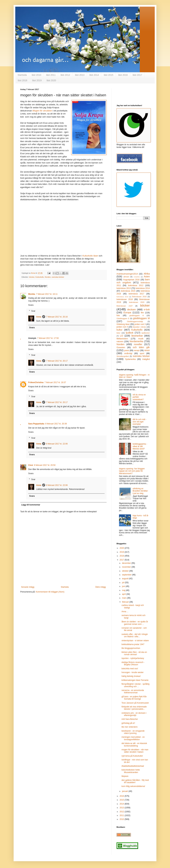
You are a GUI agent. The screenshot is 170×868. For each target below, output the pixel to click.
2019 (122, 552)
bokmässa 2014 (143, 288)
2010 (122, 819)
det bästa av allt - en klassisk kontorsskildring (134, 744)
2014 (122, 804)
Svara (31, 305)
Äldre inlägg (101, 587)
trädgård (146, 359)
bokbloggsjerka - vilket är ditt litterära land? (140, 446)
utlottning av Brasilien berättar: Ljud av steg (140, 491)
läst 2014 (94, 75)
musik (141, 339)
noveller (138, 344)
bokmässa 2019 (122, 297)
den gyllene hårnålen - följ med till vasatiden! (135, 781)
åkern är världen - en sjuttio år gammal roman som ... (135, 623)
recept (137, 350)
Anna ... (125, 612)
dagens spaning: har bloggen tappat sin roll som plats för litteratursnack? (132, 471)
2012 (122, 812)
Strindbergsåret (123, 356)
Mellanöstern (122, 339)
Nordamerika (136, 341)
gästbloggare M (141, 318)
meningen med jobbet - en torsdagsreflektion (133, 738)
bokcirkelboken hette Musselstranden (131, 771)
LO (121, 336)
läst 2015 (108, 75)
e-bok (147, 310)
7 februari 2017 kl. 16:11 (47, 294)
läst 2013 (80, 75)
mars (125, 598)
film (142, 313)
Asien (147, 277)
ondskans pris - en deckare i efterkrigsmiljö (134, 714)
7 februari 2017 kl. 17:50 (48, 338)
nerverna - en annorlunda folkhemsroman (133, 691)
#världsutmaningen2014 (127, 274)
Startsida (22, 75)
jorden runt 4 (122, 327)
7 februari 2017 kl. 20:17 (57, 361)
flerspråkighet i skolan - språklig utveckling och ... (135, 685)
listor (118, 333)
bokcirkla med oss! (130, 669)
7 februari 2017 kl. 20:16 (57, 317)
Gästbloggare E (123, 318)
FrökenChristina (36, 382)
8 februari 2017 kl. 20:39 (56, 424)
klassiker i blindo (139, 327)
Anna (39, 317)
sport (142, 353)
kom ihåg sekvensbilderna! (133, 786)
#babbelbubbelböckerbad (133, 766)
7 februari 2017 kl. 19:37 (55, 382)
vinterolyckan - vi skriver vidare (135, 641)
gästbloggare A (136, 315)
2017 (122, 560)
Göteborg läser (123, 324)
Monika (32, 294)
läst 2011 (51, 75)
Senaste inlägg (28, 587)
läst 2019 (37, 80)
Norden (48, 277)
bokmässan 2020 (137, 302)
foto (118, 315)
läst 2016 (123, 75)
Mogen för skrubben (42, 111)
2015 (122, 800)
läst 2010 (36, 75)
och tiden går (141, 347)
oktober (126, 571)
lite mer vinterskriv (130, 727)
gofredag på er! (128, 723)
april (124, 594)
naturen (120, 341)
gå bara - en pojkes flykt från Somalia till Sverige (134, 698)
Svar (33, 311)
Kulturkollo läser (91, 256)
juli (124, 583)
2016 (122, 796)
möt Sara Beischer (130, 719)
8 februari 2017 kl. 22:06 (57, 444)
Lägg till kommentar (31, 505)
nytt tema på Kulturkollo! (132, 756)
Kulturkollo (40, 277)
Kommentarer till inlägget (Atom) (50, 592)
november (127, 567)
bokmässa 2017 (136, 294)
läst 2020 (51, 80)
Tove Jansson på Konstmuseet (135, 703)
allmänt (126, 277)
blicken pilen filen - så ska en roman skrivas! (134, 653)
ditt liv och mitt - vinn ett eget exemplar (140, 422)
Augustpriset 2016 (131, 280)
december (127, 563)
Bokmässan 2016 (139, 297)
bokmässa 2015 (128, 291)
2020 (122, 548)
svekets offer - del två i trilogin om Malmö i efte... (135, 635)
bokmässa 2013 (124, 288)
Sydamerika (130, 359)
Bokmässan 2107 (125, 306)
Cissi (31, 465)
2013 (122, 808)
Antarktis (137, 277)
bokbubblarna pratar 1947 (133, 644)
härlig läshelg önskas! (131, 676)
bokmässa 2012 (136, 285)
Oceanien (121, 347)
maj (124, 590)
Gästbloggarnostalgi (135, 321)
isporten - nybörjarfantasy (133, 658)
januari (125, 791)
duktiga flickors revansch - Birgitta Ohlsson (133, 663)
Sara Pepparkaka (36, 424)
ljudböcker (146, 333)
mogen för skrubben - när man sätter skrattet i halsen (135, 751)
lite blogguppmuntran (131, 648)
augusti (126, 579)
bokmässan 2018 (125, 299)
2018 (122, 556)
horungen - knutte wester (133, 672)
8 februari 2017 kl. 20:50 (45, 465)
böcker (32, 277)
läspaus (125, 776)
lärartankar (137, 336)
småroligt (128, 353)
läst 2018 (22, 80)
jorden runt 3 (140, 324)
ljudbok (130, 333)
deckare (131, 310)
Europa (127, 312)
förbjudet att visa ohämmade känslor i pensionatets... (134, 708)
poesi (127, 350)
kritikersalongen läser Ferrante (135, 680)
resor (147, 350)
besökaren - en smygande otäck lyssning (133, 732)
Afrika (147, 274)
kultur (119, 330)
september (127, 575)
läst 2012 (65, 75)
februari (126, 602)
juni (124, 586)
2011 (122, 815)
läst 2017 (137, 75)
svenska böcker (58, 277)
